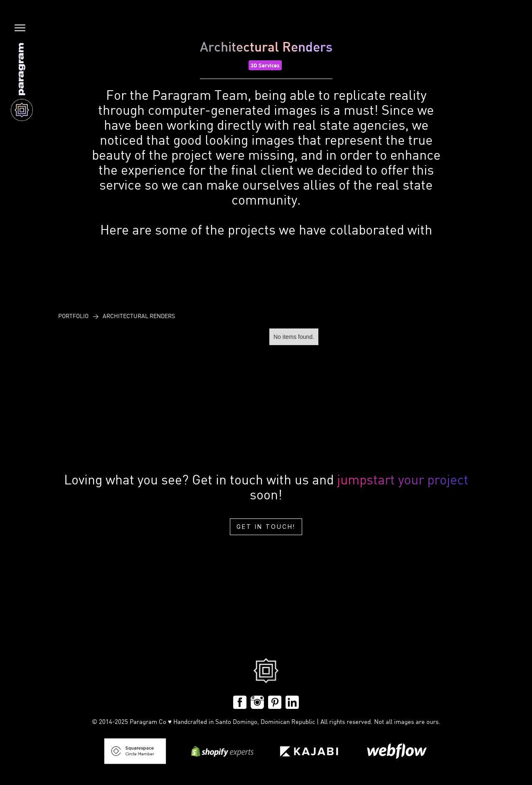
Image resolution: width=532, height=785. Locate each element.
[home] (22, 82)
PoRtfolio (73, 316)
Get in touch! (266, 527)
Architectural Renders (139, 316)
